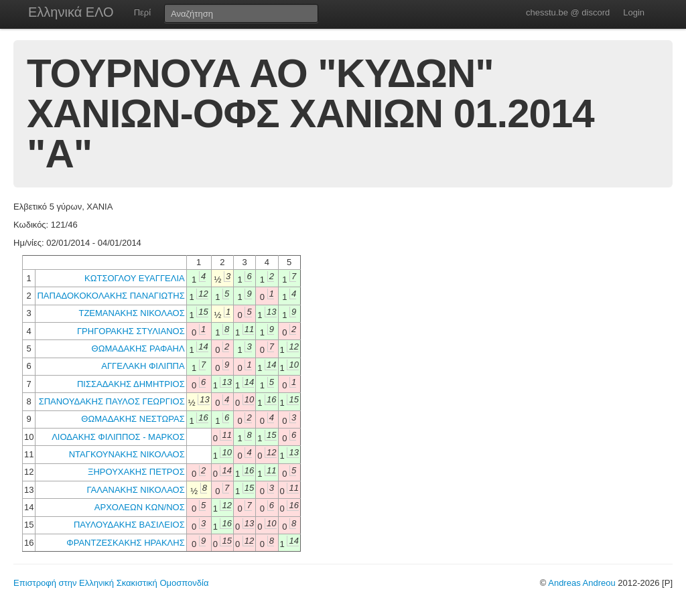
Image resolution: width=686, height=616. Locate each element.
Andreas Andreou (581, 583)
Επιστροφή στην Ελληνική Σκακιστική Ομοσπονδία (111, 583)
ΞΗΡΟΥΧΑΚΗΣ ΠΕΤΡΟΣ (136, 472)
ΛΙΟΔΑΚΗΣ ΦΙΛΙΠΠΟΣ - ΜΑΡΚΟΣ (118, 437)
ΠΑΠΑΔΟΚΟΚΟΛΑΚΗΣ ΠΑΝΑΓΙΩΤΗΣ (111, 296)
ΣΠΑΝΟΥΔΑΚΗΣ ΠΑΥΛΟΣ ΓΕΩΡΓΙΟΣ (112, 401)
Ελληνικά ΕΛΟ (71, 12)
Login (634, 12)
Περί (142, 12)
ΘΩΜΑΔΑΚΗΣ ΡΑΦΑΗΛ (138, 349)
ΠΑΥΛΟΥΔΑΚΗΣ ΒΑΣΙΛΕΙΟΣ (129, 525)
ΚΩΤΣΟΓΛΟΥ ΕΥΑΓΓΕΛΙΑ (135, 278)
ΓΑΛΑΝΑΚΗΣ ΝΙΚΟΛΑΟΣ (136, 490)
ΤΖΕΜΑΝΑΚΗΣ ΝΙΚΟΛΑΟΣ (131, 313)
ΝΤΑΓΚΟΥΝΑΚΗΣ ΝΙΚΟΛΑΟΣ (127, 454)
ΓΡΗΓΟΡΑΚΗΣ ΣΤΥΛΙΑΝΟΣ (131, 331)
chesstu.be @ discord (568, 12)
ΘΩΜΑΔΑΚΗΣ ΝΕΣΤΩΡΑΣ (133, 419)
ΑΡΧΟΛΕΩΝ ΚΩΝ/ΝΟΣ (140, 507)
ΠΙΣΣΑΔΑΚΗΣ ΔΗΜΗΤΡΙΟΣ (131, 384)
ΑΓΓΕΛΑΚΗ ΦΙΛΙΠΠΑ (143, 366)
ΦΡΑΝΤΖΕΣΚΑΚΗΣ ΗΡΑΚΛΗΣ (125, 543)
